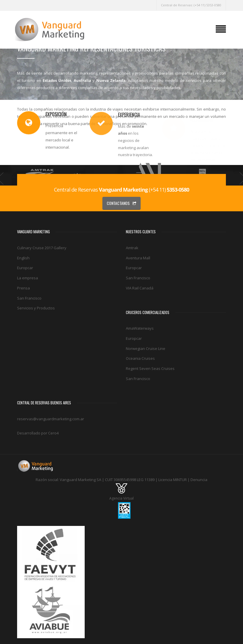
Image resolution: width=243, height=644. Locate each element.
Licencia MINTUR (173, 480)
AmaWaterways (140, 328)
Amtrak (132, 248)
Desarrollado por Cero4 (38, 433)
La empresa (28, 278)
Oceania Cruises (140, 358)
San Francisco (29, 298)
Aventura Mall (138, 258)
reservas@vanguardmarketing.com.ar (51, 419)
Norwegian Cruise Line (146, 348)
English (23, 258)
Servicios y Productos (36, 308)
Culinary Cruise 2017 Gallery (42, 248)
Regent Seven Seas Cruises (150, 368)
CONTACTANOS (122, 203)
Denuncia (199, 480)
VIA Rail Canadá (140, 288)
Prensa (23, 288)
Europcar (25, 268)
